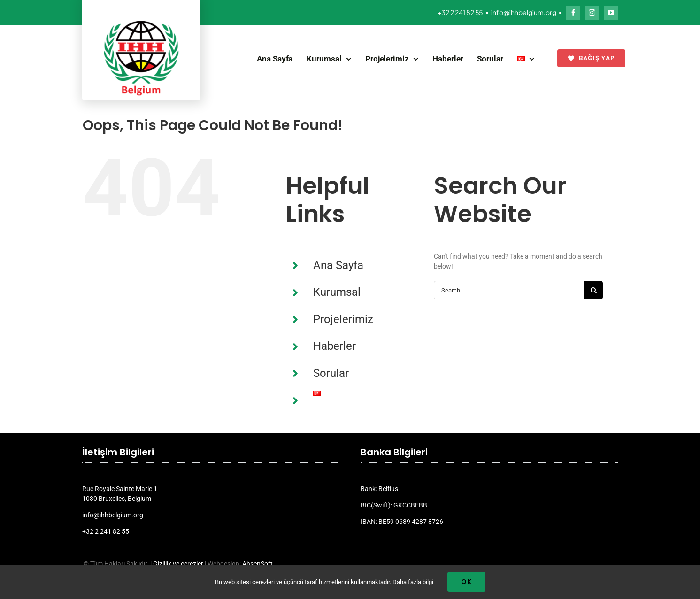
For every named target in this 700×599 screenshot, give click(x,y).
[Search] (593, 290)
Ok (466, 582)
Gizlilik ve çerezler (178, 564)
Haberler (335, 346)
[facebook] (573, 13)
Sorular (331, 373)
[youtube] (611, 13)
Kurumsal (337, 292)
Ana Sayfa (338, 265)
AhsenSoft (258, 564)
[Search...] (509, 290)
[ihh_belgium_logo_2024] (141, 24)
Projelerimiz (343, 319)
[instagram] (592, 13)
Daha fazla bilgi (413, 582)
